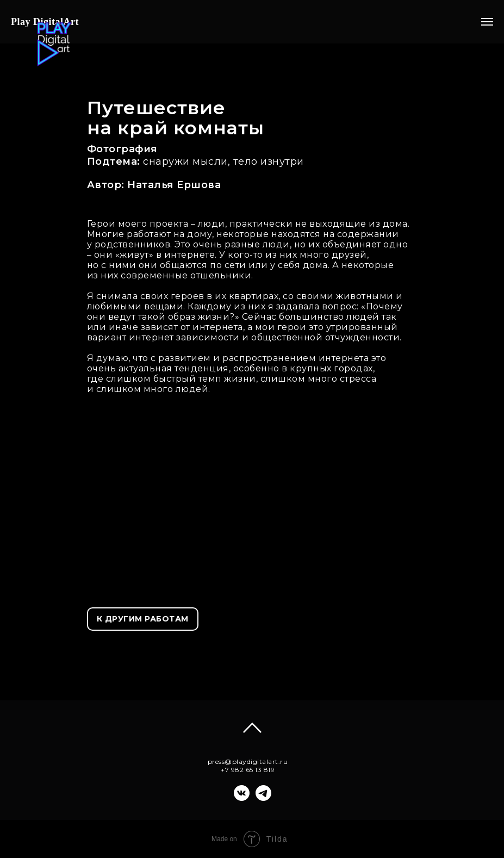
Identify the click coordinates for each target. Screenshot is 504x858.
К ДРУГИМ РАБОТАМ (143, 619)
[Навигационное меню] (487, 22)
